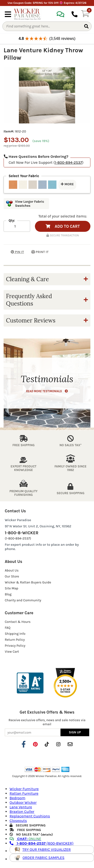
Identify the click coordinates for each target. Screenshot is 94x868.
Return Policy (15, 640)
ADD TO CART (63, 226)
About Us (12, 570)
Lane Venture (21, 807)
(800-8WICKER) (41, 843)
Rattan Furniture (24, 793)
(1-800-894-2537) (18, 538)
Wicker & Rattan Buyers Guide (28, 582)
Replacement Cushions (30, 816)
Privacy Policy (15, 646)
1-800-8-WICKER (22, 533)
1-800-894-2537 (68, 162)
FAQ (8, 628)
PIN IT (14, 252)
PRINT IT (40, 252)
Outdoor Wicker (23, 802)
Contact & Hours (18, 622)
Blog (8, 594)
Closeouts (18, 821)
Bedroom (17, 798)
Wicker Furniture (24, 789)
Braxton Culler (22, 812)
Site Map (11, 588)
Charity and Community (23, 600)
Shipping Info (15, 634)
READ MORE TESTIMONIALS (47, 391)
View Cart (12, 652)
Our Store (12, 576)
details (47, 835)
